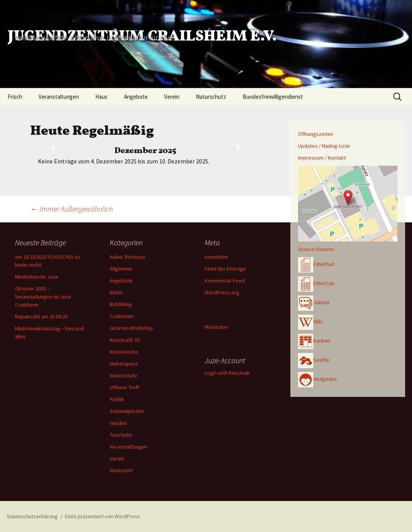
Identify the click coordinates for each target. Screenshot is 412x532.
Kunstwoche (124, 352)
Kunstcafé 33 (125, 340)
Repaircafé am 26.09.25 (41, 317)
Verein (172, 97)
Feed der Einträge (225, 269)
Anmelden (216, 257)
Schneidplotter (127, 411)
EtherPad (316, 264)
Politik (117, 399)
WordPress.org (222, 292)
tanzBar (119, 423)
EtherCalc (317, 283)
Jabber (314, 302)
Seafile (314, 360)
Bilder (116, 292)
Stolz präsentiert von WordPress (102, 516)
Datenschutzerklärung (33, 516)
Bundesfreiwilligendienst (273, 97)
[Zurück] (53, 147)
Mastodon (216, 327)
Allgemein (121, 269)
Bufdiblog (121, 304)
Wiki (310, 321)
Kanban (314, 341)
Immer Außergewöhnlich (72, 209)
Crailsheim (122, 316)
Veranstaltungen (59, 97)
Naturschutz (211, 97)
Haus (101, 97)
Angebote (136, 97)
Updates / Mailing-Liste (324, 146)
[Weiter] (238, 147)
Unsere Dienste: (316, 249)
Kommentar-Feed (225, 281)
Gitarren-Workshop (132, 328)
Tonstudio (121, 435)
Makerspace (124, 364)
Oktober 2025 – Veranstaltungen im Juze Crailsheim (43, 297)
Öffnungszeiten (316, 134)
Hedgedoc (318, 379)
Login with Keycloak (227, 373)
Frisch (15, 97)
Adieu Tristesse (128, 257)
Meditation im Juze (37, 277)
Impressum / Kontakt (322, 158)
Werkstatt (121, 470)
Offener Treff (124, 387)
